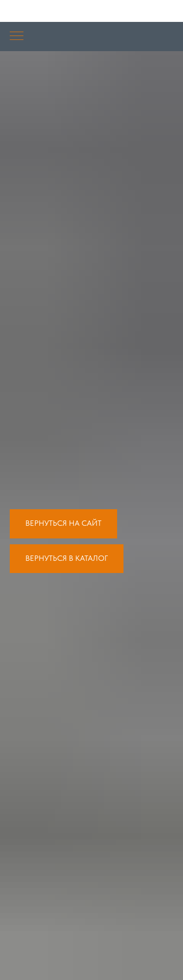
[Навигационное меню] (17, 37)
